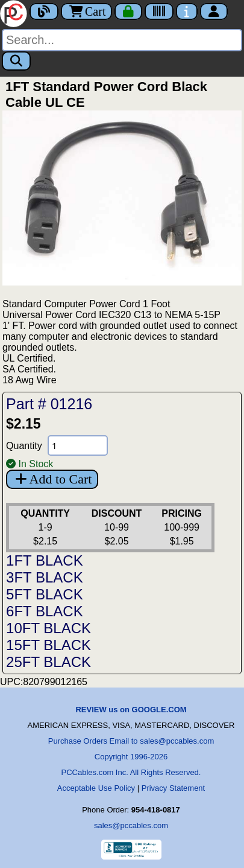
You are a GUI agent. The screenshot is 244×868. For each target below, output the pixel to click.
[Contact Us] (187, 11)
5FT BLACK (45, 594)
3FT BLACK (45, 577)
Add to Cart (52, 479)
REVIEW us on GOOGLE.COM (131, 710)
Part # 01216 (49, 404)
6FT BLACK (45, 611)
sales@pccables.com (131, 825)
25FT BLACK (48, 662)
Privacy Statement (174, 788)
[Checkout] (128, 11)
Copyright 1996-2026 (131, 757)
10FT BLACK (48, 628)
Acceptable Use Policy (96, 788)
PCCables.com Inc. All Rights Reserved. (131, 772)
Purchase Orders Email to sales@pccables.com (131, 741)
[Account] (214, 11)
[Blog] (44, 11)
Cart (86, 11)
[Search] (122, 40)
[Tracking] (159, 11)
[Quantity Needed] (78, 445)
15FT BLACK (48, 645)
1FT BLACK (45, 560)
